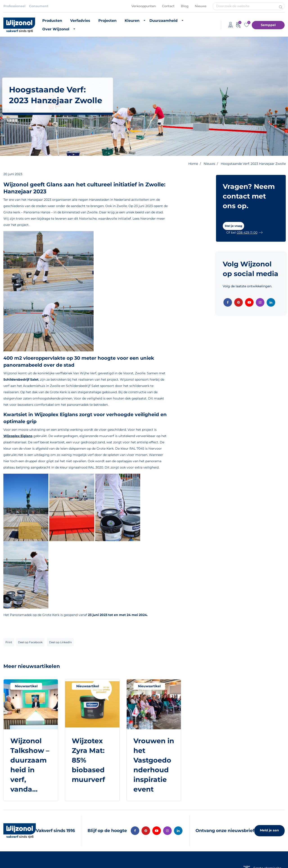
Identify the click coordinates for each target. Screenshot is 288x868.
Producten (52, 21)
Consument (39, 6)
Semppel (268, 25)
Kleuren (132, 21)
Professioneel (14, 6)
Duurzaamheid (163, 21)
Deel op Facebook (30, 642)
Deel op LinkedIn (60, 642)
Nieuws (201, 6)
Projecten (107, 21)
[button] (233, 226)
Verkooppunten (144, 6)
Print (9, 642)
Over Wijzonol (56, 29)
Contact (168, 6)
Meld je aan (269, 830)
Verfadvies (80, 21)
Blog (185, 6)
